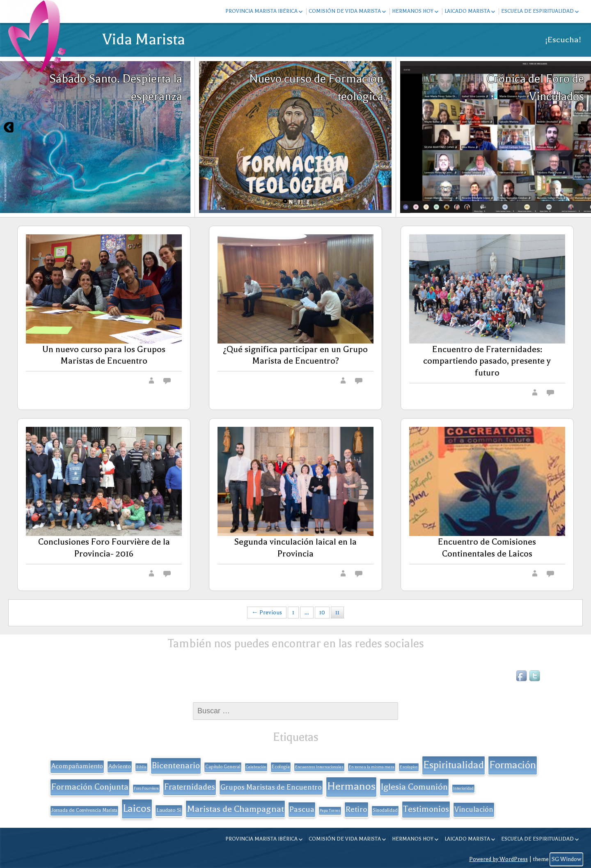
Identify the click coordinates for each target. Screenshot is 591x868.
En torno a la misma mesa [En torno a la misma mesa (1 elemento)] (372, 767)
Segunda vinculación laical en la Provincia (295, 548)
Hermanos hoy (413, 11)
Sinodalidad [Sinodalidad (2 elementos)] (385, 810)
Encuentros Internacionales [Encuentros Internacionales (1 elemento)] (319, 767)
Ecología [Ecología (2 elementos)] (281, 767)
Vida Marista (144, 39)
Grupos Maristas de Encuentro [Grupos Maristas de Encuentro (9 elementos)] (271, 787)
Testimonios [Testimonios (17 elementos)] (426, 809)
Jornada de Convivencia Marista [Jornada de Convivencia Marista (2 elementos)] (84, 810)
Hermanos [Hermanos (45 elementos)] (351, 786)
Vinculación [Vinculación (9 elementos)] (474, 809)
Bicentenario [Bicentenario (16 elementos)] (176, 765)
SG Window (566, 859)
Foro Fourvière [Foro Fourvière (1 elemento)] (146, 788)
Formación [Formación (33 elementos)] (513, 765)
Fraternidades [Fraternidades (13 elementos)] (190, 787)
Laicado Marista (467, 11)
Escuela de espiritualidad (537, 11)
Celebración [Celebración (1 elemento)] (256, 767)
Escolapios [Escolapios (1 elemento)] (409, 767)
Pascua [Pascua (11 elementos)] (302, 809)
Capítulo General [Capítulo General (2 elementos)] (223, 767)
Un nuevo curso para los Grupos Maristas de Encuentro (104, 355)
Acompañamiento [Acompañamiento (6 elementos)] (77, 766)
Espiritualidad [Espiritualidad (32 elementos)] (454, 765)
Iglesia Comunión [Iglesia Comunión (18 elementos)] (414, 787)
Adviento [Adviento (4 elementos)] (120, 766)
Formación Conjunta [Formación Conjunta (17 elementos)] (90, 787)
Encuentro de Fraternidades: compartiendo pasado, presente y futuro (487, 361)
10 (322, 613)
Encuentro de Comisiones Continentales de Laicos (487, 548)
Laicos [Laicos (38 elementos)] (137, 808)
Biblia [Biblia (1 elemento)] (141, 767)
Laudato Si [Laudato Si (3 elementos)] (169, 810)
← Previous (267, 613)
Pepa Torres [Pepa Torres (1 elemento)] (330, 811)
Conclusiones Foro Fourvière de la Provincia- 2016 (104, 548)
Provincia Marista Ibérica (261, 11)
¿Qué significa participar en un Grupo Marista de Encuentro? (295, 355)
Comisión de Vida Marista (345, 11)
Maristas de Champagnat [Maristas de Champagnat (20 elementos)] (235, 809)
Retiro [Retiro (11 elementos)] (356, 809)
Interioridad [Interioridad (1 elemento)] (463, 788)
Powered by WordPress (498, 859)
